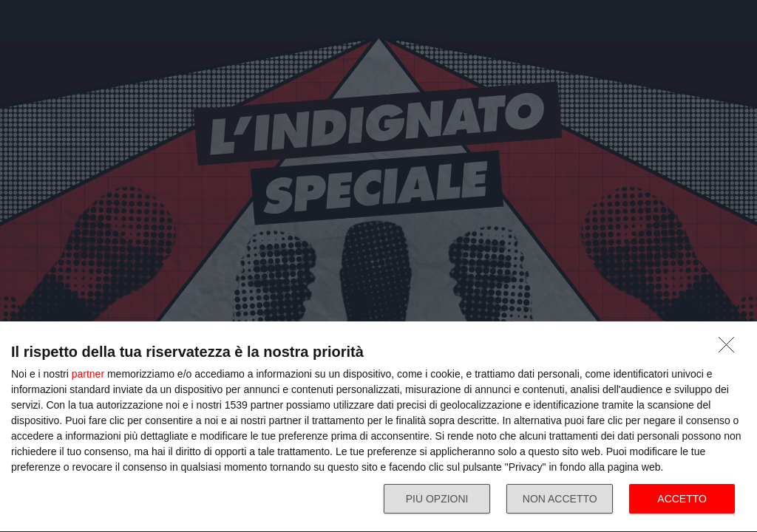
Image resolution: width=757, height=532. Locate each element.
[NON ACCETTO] (730, 349)
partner (88, 374)
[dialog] (378, 427)
